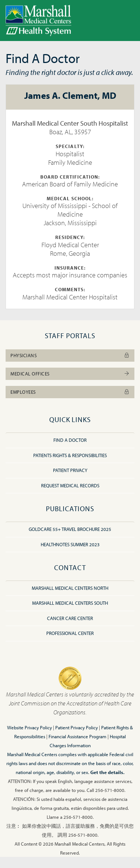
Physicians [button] (70, 355)
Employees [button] (70, 392)
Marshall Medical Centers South (70, 603)
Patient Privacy (70, 470)
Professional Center (70, 633)
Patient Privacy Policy (77, 727)
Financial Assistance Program (77, 736)
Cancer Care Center (70, 618)
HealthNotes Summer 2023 (70, 544)
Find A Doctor (70, 440)
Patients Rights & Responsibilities (70, 455)
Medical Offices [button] (70, 374)
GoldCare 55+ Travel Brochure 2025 (70, 529)
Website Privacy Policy (29, 727)
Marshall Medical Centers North (70, 588)
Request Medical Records (70, 485)
